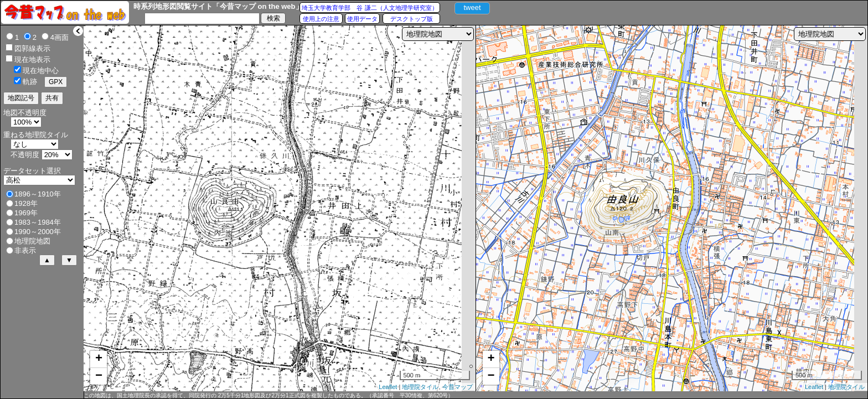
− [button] (99, 376)
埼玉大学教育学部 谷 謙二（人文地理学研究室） (370, 8)
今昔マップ (458, 387)
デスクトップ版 (412, 19)
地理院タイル (420, 387)
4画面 (60, 37)
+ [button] (99, 359)
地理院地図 (32, 241)
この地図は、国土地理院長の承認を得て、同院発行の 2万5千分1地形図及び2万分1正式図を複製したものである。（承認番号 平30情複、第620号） (268, 395)
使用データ (362, 19)
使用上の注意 (321, 19)
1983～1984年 (38, 222)
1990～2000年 (38, 232)
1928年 (26, 203)
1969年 (26, 213)
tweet (472, 7)
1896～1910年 (38, 194)
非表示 (25, 250)
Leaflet (388, 387)
